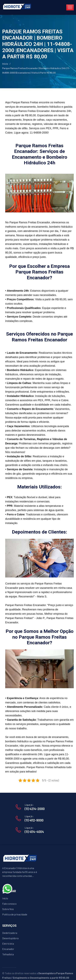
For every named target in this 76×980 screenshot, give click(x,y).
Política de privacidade (15, 914)
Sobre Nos (8, 909)
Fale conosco (9, 904)
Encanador (8, 949)
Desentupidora (10, 938)
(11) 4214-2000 (35, 809)
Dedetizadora (10, 933)
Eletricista (8, 944)
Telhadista (8, 954)
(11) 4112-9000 (34, 820)
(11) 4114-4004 (34, 832)
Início (5, 64)
